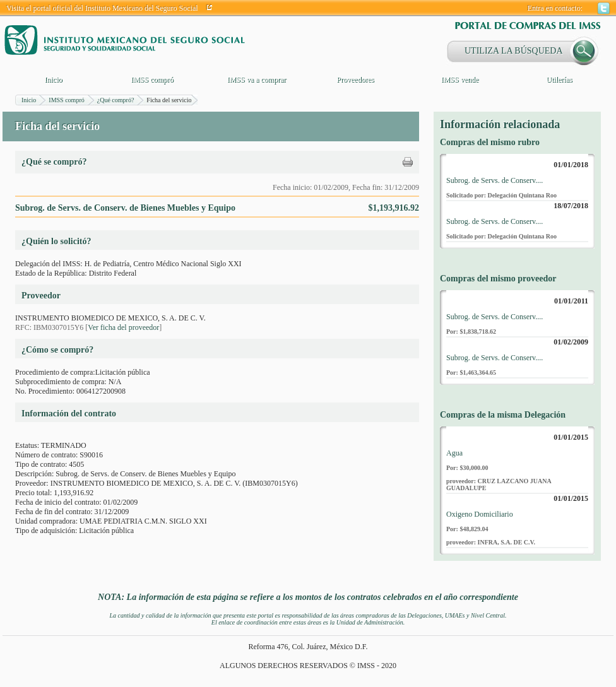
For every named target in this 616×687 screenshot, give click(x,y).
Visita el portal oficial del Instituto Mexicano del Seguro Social (102, 8)
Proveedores (355, 79)
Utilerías (559, 79)
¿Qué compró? (116, 100)
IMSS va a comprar (257, 79)
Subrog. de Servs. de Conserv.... (495, 180)
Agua (454, 453)
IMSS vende (460, 79)
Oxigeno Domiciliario (480, 514)
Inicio (54, 79)
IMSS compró (152, 79)
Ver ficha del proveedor (123, 327)
